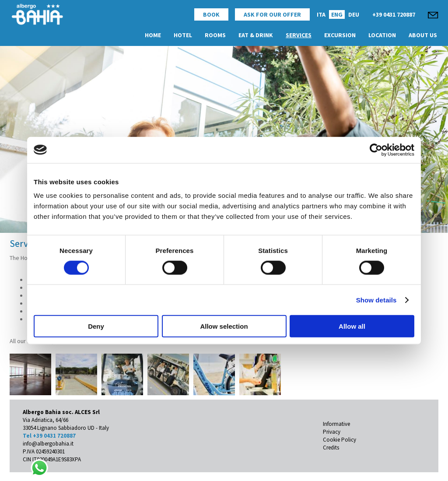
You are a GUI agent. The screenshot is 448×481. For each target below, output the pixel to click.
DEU (354, 14)
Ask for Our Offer (272, 14)
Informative (336, 424)
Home (153, 35)
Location (382, 35)
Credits (331, 448)
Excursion (340, 35)
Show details (376, 300)
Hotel (183, 35)
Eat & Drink (256, 35)
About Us (423, 35)
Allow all (352, 326)
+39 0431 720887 (394, 14)
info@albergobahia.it (48, 444)
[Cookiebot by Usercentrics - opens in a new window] (376, 150)
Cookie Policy (339, 440)
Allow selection (224, 326)
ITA (321, 14)
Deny (96, 326)
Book (211, 14)
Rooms (215, 35)
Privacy (332, 432)
